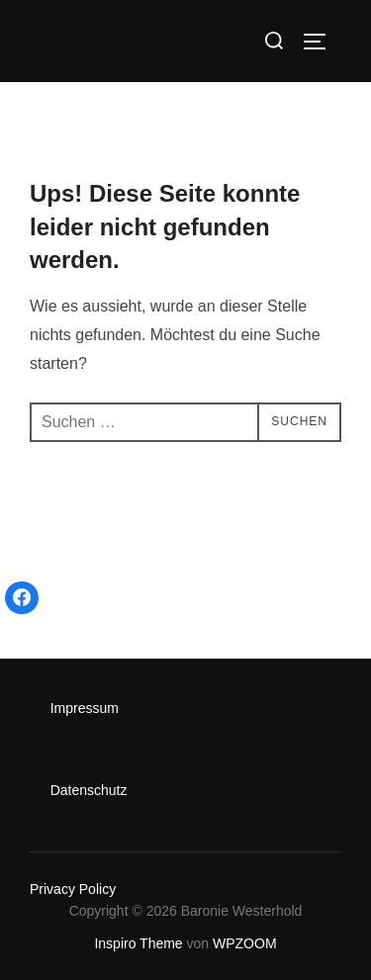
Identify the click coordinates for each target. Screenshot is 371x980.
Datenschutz (89, 790)
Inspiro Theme (138, 943)
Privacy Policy (73, 889)
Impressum (85, 708)
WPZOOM (245, 943)
